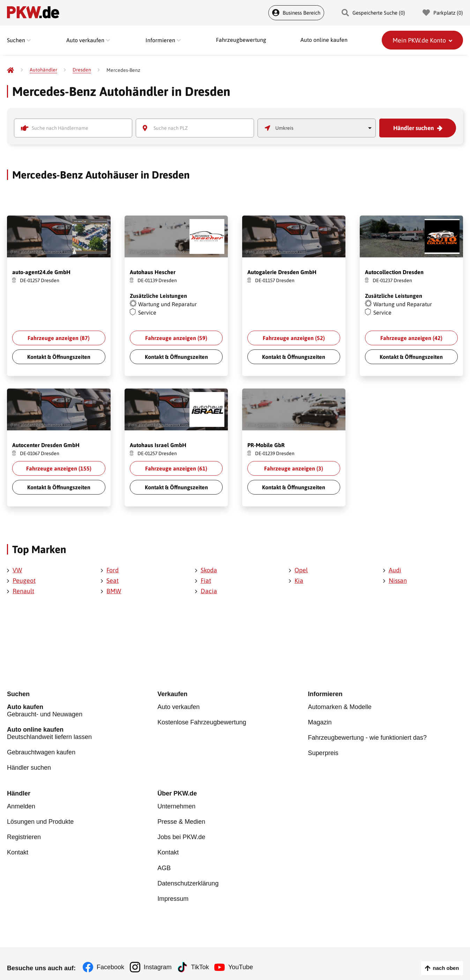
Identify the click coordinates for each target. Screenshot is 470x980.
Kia (299, 581)
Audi (395, 570)
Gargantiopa (149, 252)
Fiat (206, 581)
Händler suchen (413, 128)
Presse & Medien (181, 819)
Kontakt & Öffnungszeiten (59, 357)
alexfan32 (29, 252)
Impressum (173, 891)
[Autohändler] (43, 70)
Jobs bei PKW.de (181, 834)
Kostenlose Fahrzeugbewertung (202, 723)
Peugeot (24, 581)
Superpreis (323, 751)
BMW (114, 591)
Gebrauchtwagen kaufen (41, 752)
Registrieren (24, 834)
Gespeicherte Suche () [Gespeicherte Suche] (373, 13)
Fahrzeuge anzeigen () (59, 338)
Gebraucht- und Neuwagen (82, 712)
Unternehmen (176, 805)
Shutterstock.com (56, 252)
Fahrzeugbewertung (241, 40)
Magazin (320, 723)
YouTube (245, 959)
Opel (301, 570)
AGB (164, 862)
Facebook (110, 959)
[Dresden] (82, 70)
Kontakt (18, 848)
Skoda (209, 570)
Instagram (159, 959)
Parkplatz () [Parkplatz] (443, 13)
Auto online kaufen (324, 40)
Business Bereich (296, 13)
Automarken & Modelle (340, 708)
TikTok (203, 959)
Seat (113, 581)
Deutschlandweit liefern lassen (82, 734)
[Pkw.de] (10, 70)
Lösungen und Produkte (40, 819)
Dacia (209, 591)
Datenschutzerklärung (188, 876)
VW (17, 570)
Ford (113, 570)
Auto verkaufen (178, 708)
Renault (23, 591)
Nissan (398, 581)
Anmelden (21, 805)
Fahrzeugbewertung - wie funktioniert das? (367, 737)
